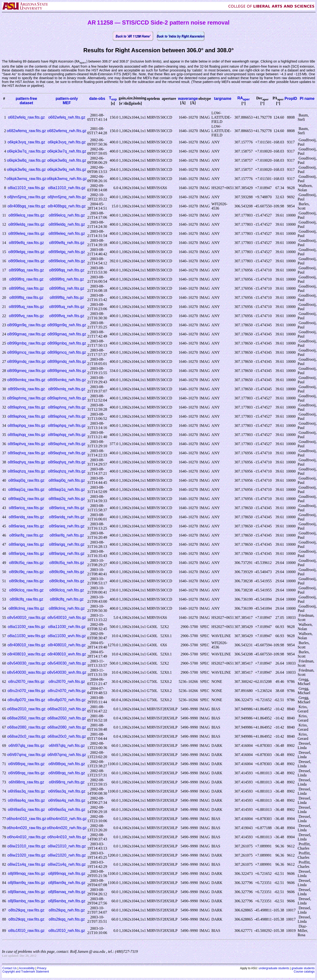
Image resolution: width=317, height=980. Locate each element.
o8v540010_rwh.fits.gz (67, 618)
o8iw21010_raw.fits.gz (26, 846)
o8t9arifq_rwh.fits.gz (67, 535)
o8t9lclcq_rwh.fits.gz (67, 590)
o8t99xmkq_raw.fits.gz (26, 380)
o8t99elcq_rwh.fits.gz (67, 215)
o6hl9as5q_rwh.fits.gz (67, 810)
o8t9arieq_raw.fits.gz (26, 526)
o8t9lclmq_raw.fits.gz (26, 609)
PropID (291, 99)
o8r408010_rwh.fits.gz (67, 645)
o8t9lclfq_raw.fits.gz (26, 599)
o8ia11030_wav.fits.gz (26, 636)
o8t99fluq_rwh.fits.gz (67, 307)
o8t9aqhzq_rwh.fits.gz (67, 471)
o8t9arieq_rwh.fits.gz (67, 526)
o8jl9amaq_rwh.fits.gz (67, 892)
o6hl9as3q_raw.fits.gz (26, 791)
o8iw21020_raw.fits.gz (26, 855)
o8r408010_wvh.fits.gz (67, 654)
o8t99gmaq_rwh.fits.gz (67, 334)
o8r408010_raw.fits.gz (26, 645)
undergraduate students (274, 968)
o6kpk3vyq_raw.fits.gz (26, 142)
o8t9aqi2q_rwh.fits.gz (67, 499)
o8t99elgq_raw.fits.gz (26, 252)
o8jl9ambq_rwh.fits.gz (67, 901)
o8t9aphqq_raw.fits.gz (26, 435)
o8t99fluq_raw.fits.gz (26, 307)
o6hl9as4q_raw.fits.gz (26, 801)
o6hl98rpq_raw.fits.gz (26, 764)
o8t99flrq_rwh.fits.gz (67, 279)
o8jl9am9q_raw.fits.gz (26, 883)
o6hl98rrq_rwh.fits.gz (67, 782)
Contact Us (10, 968)
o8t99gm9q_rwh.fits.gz (67, 325)
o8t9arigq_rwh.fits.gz (67, 545)
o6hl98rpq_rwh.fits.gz (67, 764)
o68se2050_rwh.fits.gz (67, 718)
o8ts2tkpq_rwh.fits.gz (67, 910)
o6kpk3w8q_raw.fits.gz (26, 161)
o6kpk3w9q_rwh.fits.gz (67, 170)
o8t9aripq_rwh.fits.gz (67, 554)
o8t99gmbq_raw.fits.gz (26, 343)
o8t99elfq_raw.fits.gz (26, 243)
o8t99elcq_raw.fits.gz (26, 215)
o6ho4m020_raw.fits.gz (26, 828)
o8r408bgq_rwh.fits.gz (67, 206)
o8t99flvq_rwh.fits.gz (67, 316)
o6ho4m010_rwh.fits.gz (67, 819)
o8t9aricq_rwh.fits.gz (67, 508)
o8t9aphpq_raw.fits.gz (26, 426)
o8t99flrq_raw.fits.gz (26, 279)
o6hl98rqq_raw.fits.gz (26, 773)
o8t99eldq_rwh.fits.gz (67, 225)
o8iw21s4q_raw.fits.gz (26, 865)
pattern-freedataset (26, 101)
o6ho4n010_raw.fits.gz (26, 837)
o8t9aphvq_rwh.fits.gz (67, 444)
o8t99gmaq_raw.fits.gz (26, 334)
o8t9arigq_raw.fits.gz (26, 545)
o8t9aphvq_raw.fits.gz (26, 444)
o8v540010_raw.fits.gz (26, 618)
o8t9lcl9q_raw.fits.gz (26, 572)
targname (223, 99)
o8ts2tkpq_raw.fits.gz (26, 910)
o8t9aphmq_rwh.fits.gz (67, 398)
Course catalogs (304, 972)
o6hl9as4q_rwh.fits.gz (67, 801)
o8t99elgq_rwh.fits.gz (67, 252)
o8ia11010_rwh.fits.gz (67, 188)
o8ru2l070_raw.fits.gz (26, 682)
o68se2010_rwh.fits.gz (67, 709)
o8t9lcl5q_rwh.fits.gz (67, 563)
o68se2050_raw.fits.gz (26, 718)
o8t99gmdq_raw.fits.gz (26, 362)
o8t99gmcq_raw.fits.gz (26, 353)
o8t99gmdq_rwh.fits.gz (67, 362)
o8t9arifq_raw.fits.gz (26, 535)
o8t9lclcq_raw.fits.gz (26, 590)
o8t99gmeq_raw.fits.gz (26, 371)
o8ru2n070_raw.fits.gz (26, 691)
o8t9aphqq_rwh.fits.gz (67, 435)
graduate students (303, 968)
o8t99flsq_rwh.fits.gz (67, 289)
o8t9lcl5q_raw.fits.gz (26, 563)
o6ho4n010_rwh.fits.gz (67, 837)
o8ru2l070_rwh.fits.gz (67, 682)
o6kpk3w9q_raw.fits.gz (26, 170)
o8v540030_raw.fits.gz (26, 663)
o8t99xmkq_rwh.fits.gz (67, 380)
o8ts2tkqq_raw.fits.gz (26, 919)
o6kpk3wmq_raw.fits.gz (26, 179)
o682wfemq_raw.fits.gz (26, 131)
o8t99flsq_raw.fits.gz (26, 289)
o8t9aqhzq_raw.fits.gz (26, 471)
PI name (307, 99)
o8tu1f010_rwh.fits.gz (67, 931)
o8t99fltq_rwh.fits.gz (67, 298)
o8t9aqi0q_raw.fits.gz (26, 481)
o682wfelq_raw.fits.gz (26, 118)
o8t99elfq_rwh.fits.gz (67, 243)
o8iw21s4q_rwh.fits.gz (67, 865)
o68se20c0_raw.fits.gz (26, 737)
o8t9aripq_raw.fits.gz (26, 554)
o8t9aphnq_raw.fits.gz (26, 407)
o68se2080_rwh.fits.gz (67, 727)
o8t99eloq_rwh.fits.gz (67, 261)
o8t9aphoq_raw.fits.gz (26, 417)
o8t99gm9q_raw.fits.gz (26, 325)
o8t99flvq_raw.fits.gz (26, 316)
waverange (188, 99)
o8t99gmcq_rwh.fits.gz (67, 353)
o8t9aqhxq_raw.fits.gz (26, 453)
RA (244, 98)
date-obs (97, 99)
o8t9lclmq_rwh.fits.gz (67, 609)
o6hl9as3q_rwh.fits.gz (67, 791)
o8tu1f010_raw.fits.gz (26, 931)
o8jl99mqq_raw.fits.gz (26, 874)
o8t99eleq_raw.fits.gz (26, 234)
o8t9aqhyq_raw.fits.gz (26, 462)
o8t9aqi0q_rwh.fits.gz (67, 481)
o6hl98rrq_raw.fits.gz (26, 782)
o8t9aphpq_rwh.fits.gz (67, 426)
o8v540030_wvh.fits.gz (67, 673)
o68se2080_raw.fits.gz (26, 727)
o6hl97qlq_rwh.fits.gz (67, 746)
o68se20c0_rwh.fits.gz (67, 737)
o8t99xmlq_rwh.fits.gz (67, 389)
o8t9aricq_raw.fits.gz (26, 508)
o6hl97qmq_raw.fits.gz (26, 755)
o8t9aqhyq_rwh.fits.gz (67, 462)
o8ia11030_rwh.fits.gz (67, 627)
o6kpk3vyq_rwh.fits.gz (67, 142)
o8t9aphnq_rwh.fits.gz (67, 407)
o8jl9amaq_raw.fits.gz (26, 892)
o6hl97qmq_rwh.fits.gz (67, 755)
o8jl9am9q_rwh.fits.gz (67, 883)
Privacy (42, 968)
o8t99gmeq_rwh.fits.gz (67, 371)
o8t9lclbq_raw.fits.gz (26, 581)
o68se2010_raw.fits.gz (26, 709)
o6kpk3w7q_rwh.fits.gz (67, 151)
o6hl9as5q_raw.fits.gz (26, 810)
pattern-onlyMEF (67, 101)
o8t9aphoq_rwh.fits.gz (67, 417)
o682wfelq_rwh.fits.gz (67, 118)
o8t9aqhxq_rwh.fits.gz (67, 453)
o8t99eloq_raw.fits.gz (26, 261)
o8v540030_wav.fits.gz (26, 673)
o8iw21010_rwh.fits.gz (67, 846)
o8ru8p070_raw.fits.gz (26, 700)
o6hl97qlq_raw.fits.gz (26, 746)
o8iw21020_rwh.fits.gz (67, 855)
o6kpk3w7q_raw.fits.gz (26, 151)
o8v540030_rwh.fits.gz (67, 663)
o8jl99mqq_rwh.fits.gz (67, 874)
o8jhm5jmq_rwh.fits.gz (67, 197)
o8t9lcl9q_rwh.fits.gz (67, 572)
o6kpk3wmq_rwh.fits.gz (67, 179)
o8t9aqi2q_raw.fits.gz (26, 499)
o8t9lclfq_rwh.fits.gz (67, 599)
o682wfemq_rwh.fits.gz (67, 131)
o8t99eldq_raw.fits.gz (26, 225)
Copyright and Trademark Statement (26, 972)
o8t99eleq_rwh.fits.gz (67, 234)
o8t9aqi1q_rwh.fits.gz (67, 490)
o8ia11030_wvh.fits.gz (67, 636)
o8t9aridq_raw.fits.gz (26, 517)
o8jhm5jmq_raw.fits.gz (26, 197)
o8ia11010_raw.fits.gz (26, 188)
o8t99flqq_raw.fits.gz (26, 270)
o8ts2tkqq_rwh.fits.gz (67, 919)
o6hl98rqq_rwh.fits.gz (67, 773)
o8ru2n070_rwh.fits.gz (67, 691)
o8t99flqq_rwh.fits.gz (67, 270)
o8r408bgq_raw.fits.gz (26, 206)
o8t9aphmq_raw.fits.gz (26, 398)
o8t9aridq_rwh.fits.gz (67, 517)
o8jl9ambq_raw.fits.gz (26, 901)
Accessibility (27, 968)
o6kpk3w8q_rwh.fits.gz (67, 161)
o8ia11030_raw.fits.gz (26, 627)
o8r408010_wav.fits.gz (26, 654)
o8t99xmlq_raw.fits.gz (26, 389)
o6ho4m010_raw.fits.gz (26, 819)
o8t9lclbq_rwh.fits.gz (67, 581)
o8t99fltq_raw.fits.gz (26, 298)
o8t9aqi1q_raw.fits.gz (26, 490)
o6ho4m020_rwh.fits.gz (67, 828)
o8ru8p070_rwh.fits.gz (67, 700)
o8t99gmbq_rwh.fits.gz (67, 343)
